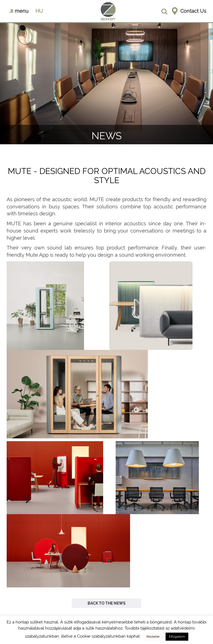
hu (39, 11)
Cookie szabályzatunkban (101, 636)
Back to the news (107, 603)
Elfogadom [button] (177, 637)
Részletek (153, 637)
